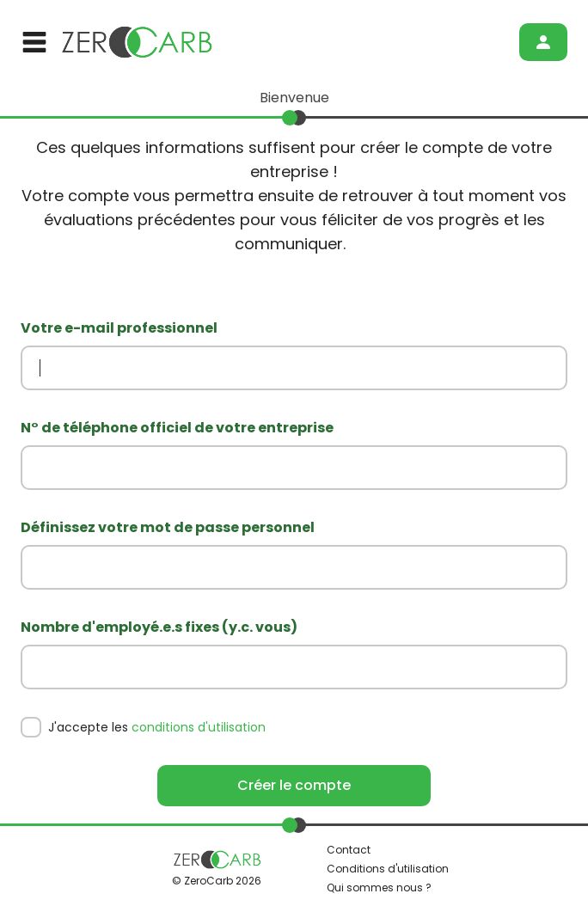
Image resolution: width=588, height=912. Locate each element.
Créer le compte (294, 785)
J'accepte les (157, 727)
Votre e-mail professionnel (119, 328)
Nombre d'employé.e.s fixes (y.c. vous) (159, 627)
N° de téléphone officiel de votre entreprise (177, 428)
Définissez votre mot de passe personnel (168, 527)
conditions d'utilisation (199, 727)
